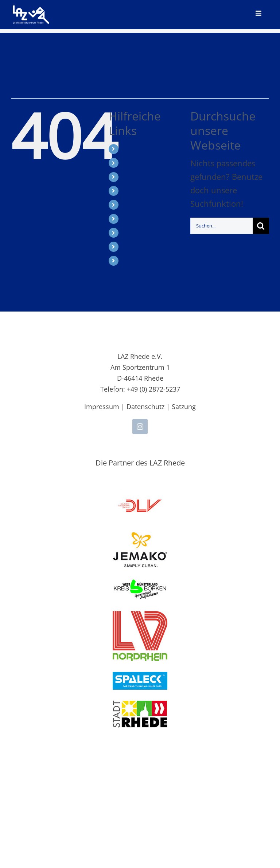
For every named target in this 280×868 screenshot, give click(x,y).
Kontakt (133, 261)
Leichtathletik (141, 163)
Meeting (134, 177)
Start (129, 149)
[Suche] (261, 226)
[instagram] (140, 427)
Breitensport (140, 205)
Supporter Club (144, 219)
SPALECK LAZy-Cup (148, 191)
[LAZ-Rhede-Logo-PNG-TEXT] (31, 9)
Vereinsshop (140, 233)
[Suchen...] (221, 226)
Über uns (135, 246)
